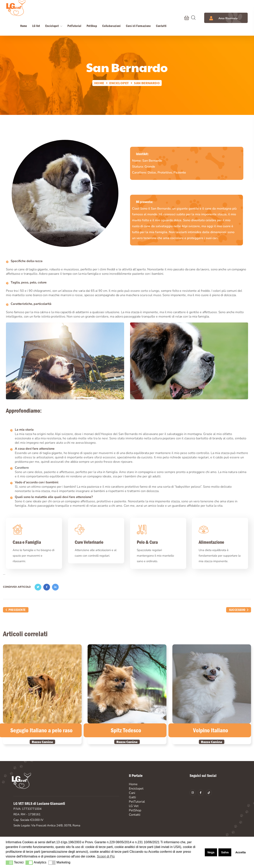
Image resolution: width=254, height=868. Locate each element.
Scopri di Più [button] (106, 856)
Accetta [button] (241, 852)
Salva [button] (225, 852)
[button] (187, 18)
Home (99, 83)
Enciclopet (119, 83)
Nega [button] (211, 852)
